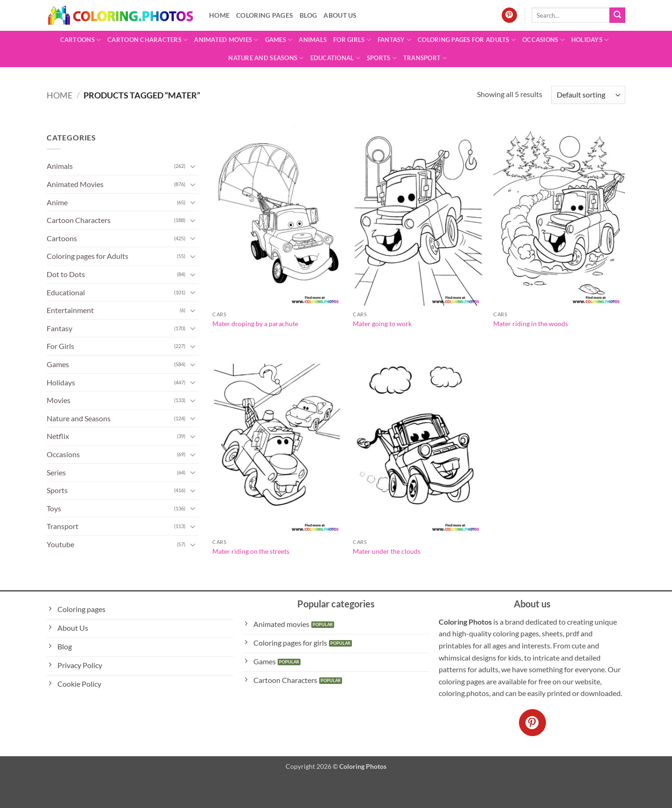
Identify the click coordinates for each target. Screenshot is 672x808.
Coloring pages (265, 15)
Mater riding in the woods (531, 324)
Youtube (60, 544)
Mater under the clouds (387, 551)
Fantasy (394, 40)
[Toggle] (193, 166)
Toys (54, 508)
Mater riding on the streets (251, 551)
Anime (57, 202)
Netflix (58, 436)
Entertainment (70, 310)
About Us (340, 15)
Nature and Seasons (266, 58)
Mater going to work (382, 324)
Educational (335, 58)
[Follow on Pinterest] (509, 15)
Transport (425, 58)
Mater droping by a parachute (255, 324)
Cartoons (81, 40)
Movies (59, 400)
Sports (382, 58)
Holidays (590, 40)
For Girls (352, 40)
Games (279, 40)
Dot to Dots (66, 274)
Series (56, 472)
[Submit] (617, 15)
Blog (308, 15)
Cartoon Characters (147, 40)
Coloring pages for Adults (467, 40)
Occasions (543, 40)
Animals (313, 40)
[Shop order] (588, 95)
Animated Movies (226, 40)
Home (219, 15)
